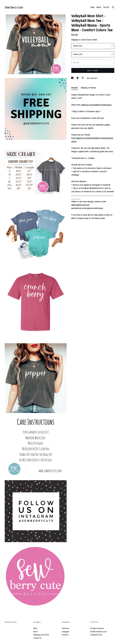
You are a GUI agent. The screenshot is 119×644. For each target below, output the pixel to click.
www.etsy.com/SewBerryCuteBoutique (97, 105)
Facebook (65, 628)
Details (75, 88)
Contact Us (37, 638)
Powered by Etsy (96, 635)
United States (86, 40)
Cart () (106, 7)
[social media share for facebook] (73, 78)
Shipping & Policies (88, 88)
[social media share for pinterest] (83, 78)
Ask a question (92, 78)
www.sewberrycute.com (80, 205)
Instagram (66, 632)
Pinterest (65, 635)
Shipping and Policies (41, 635)
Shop (92, 7)
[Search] (113, 8)
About (99, 7)
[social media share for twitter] (78, 78)
